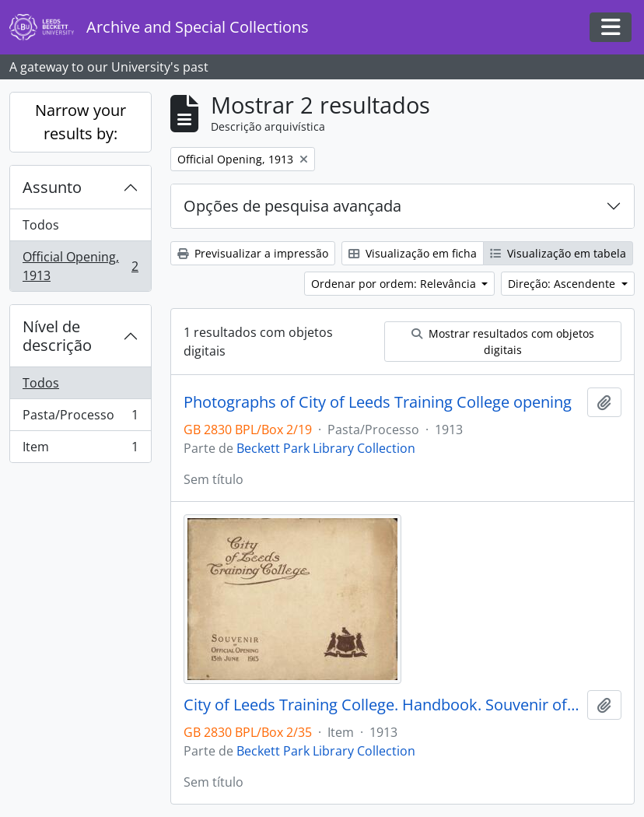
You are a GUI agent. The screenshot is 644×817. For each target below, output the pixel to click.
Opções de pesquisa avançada (292, 206)
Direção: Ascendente (563, 284)
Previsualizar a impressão (253, 253)
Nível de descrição (57, 336)
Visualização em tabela (558, 253)
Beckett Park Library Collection (326, 448)
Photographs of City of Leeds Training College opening (378, 402)
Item (80, 450)
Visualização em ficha (413, 253)
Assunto (52, 187)
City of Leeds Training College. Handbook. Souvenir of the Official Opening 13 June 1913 (382, 705)
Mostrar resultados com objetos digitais (503, 342)
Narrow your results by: (80, 122)
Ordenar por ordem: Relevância (395, 284)
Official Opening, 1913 (80, 266)
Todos (41, 225)
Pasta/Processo (80, 418)
